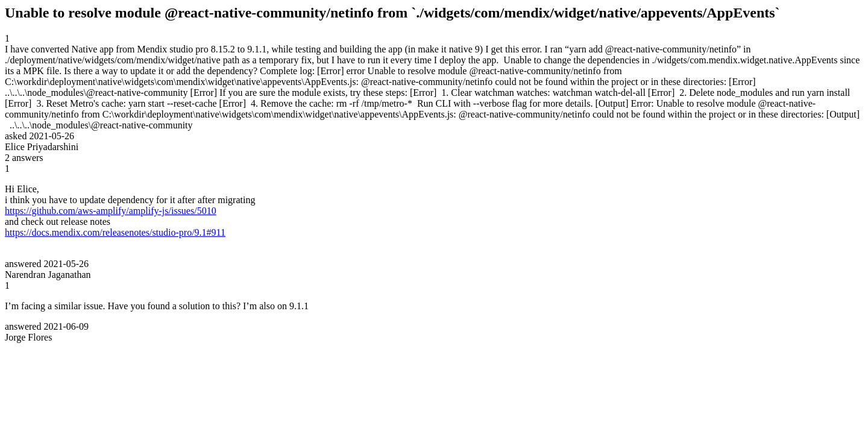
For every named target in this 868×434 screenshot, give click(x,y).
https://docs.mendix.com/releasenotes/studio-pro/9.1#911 (115, 232)
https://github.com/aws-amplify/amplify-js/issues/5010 (111, 211)
